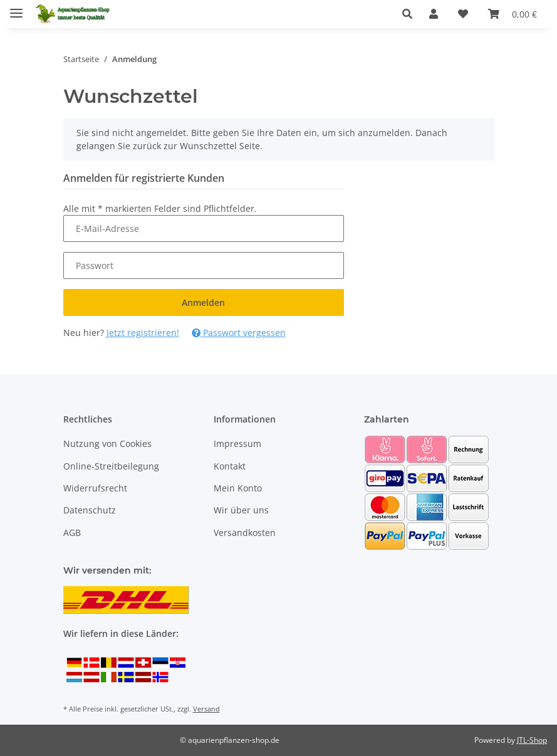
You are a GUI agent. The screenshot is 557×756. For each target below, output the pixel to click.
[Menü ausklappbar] (16, 8)
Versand (206, 709)
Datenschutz (90, 510)
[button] (411, 14)
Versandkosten (245, 533)
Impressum (237, 444)
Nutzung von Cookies (107, 444)
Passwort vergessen (239, 333)
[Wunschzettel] (463, 14)
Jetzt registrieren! (143, 333)
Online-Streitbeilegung (111, 466)
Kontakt (230, 466)
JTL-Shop (532, 740)
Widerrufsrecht (95, 488)
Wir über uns (241, 510)
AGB (72, 533)
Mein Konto (238, 488)
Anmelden (203, 302)
